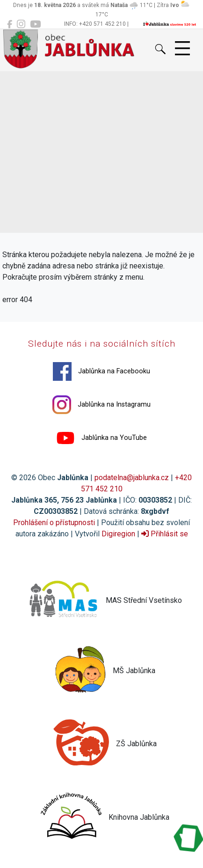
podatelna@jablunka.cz (132, 478)
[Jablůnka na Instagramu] (21, 24)
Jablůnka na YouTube (101, 438)
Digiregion (118, 534)
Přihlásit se (165, 534)
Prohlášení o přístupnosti (54, 523)
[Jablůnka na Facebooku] (10, 24)
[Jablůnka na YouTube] (35, 24)
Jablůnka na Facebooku (101, 371)
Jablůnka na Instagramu (101, 405)
